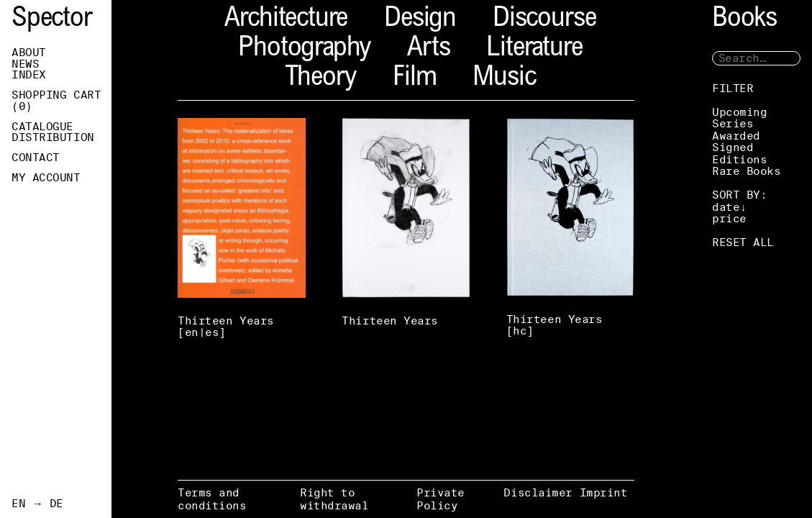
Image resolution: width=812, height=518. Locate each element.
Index (29, 75)
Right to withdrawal (334, 499)
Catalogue (42, 127)
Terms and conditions (212, 499)
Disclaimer (538, 492)
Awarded (736, 136)
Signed (733, 147)
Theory (320, 79)
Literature (534, 49)
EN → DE (37, 504)
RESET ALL (743, 242)
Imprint (604, 492)
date (726, 207)
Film (414, 79)
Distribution (53, 137)
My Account (46, 178)
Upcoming (739, 112)
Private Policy (441, 499)
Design (420, 20)
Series (733, 123)
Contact (36, 158)
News (25, 64)
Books (744, 20)
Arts (428, 49)
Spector (52, 20)
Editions (739, 159)
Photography (304, 49)
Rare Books (747, 171)
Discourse (544, 20)
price (729, 218)
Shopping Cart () (56, 101)
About (29, 53)
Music (504, 79)
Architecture (286, 20)
